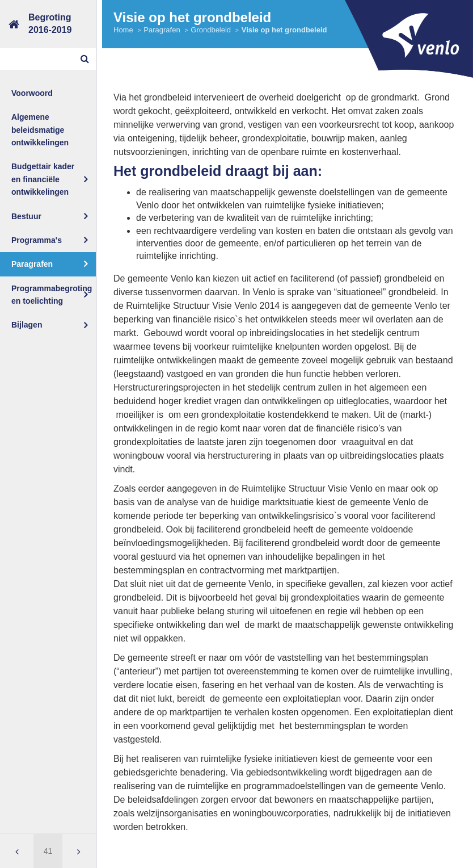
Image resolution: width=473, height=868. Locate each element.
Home (123, 30)
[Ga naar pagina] (48, 851)
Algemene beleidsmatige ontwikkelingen (40, 130)
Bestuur (26, 216)
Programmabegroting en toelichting (52, 295)
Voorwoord (32, 93)
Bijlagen (27, 325)
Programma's (37, 240)
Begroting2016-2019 (50, 24)
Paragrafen (32, 264)
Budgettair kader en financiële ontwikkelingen (43, 179)
